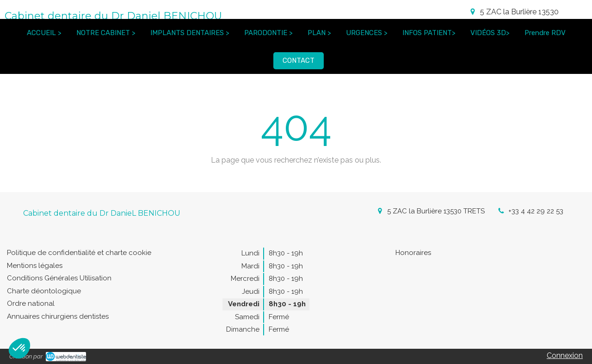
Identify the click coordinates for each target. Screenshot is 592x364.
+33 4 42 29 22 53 (536, 211)
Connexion (565, 355)
